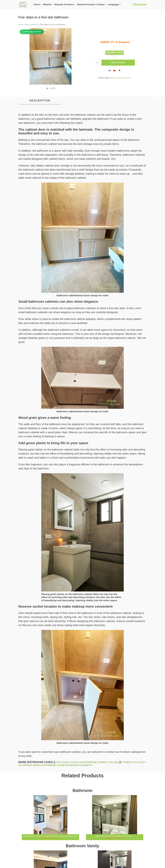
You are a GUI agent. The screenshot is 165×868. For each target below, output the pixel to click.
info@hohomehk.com (128, 827)
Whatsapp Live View (33, 32)
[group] (51, 56)
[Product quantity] (98, 64)
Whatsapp (139, 4)
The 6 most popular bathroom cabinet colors (92, 682)
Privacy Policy (128, 844)
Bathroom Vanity (125, 79)
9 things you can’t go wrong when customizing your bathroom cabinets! (81, 683)
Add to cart (118, 64)
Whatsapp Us (128, 832)
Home (21, 24)
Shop (27, 24)
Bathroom (35, 24)
